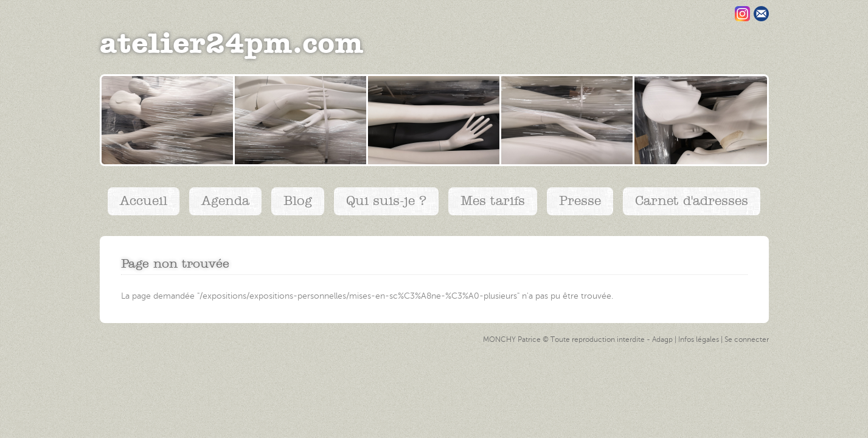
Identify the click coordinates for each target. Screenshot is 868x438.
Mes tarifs (493, 201)
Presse (580, 201)
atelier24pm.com (232, 44)
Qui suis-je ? (386, 201)
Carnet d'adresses (692, 201)
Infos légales (699, 340)
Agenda (225, 201)
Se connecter (747, 340)
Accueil (144, 201)
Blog (298, 201)
